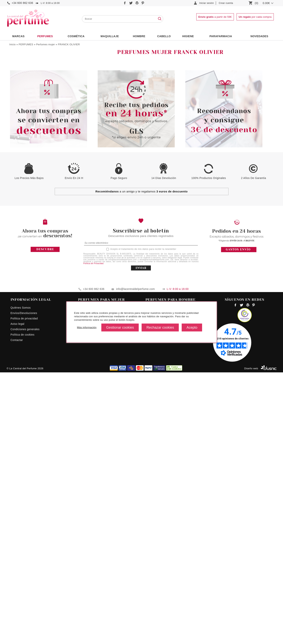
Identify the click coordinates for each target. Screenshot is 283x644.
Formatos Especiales (25, 97)
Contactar (17, 612)
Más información (87, 327)
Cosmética (76, 36)
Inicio (13, 44)
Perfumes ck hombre (159, 579)
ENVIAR (141, 540)
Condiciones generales (25, 601)
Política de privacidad (24, 590)
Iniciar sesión (207, 3)
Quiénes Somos (21, 579)
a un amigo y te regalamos (141, 463)
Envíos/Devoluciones (24, 585)
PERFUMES (45, 36)
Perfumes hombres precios (162, 590)
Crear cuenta (226, 3)
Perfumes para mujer (91, 579)
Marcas (18, 36)
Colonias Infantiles (24, 70)
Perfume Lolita (87, 585)
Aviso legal (18, 595)
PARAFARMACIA (221, 36)
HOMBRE (139, 36)
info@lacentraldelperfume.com (136, 561)
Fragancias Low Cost (26, 81)
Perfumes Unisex (23, 75)
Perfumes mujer (46, 44)
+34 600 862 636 (22, 3)
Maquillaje (110, 36)
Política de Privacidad (94, 535)
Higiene (188, 36)
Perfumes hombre (23, 59)
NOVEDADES (259, 36)
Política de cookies (23, 606)
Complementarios (23, 92)
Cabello (164, 36)
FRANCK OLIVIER (69, 44)
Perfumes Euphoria (90, 590)
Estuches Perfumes (24, 86)
